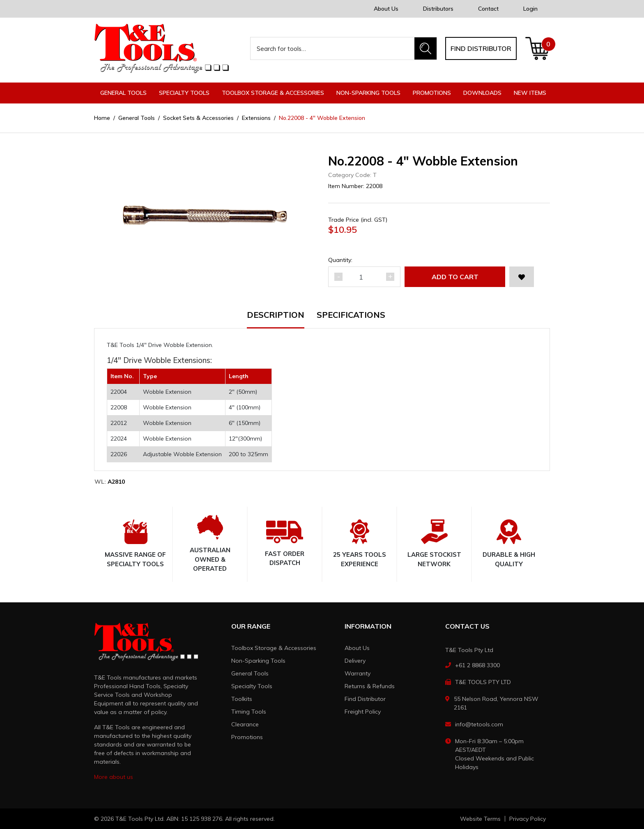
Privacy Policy (528, 819)
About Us (386, 9)
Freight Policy (363, 712)
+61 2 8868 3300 (477, 665)
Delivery (355, 661)
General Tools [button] (123, 93)
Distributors (438, 9)
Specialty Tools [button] (184, 93)
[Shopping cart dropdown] (537, 48)
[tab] (282, 320)
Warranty (358, 673)
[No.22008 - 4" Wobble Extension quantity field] (364, 277)
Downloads (482, 93)
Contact (488, 9)
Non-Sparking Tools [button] (368, 93)
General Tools (250, 673)
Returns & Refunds (370, 686)
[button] (522, 277)
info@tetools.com (479, 724)
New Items (530, 93)
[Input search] (333, 48)
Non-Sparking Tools (258, 661)
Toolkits (242, 699)
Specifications (351, 315)
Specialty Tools (252, 686)
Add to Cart (455, 277)
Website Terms (480, 819)
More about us (114, 777)
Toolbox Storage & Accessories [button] (273, 93)
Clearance (245, 724)
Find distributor (481, 48)
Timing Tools (249, 712)
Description (276, 315)
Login (530, 9)
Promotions (432, 93)
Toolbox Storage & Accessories (274, 648)
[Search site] (425, 48)
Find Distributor (365, 699)
